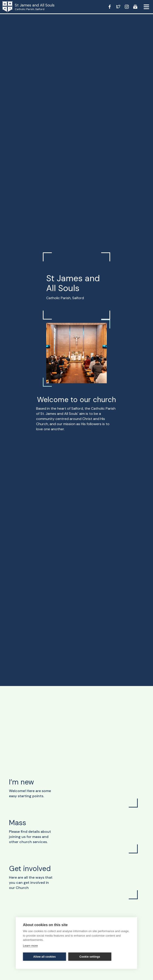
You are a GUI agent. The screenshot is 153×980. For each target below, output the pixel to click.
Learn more (30, 946)
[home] (11, 7)
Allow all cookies (44, 957)
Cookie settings (90, 957)
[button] (146, 7)
